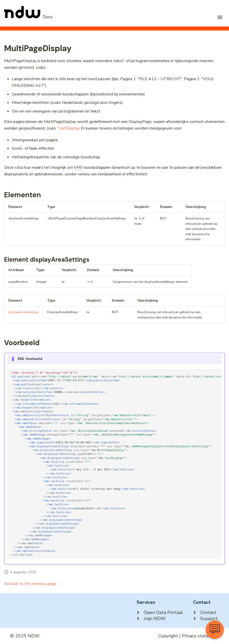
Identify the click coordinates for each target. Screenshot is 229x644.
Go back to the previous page (30, 584)
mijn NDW (151, 619)
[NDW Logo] (28, 17)
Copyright (168, 636)
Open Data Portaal (160, 612)
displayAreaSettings (24, 312)
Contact (205, 612)
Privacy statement (200, 636)
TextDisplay (68, 128)
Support (205, 619)
